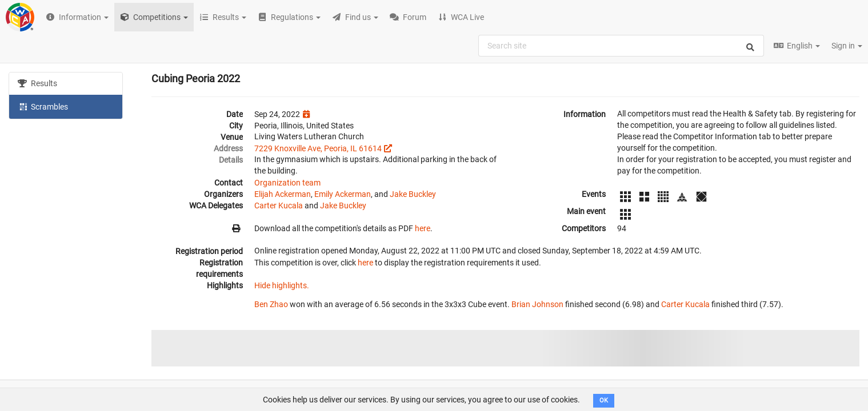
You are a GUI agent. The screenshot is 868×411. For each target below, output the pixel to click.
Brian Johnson (537, 304)
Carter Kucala (279, 205)
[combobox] (621, 46)
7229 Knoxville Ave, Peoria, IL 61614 (318, 148)
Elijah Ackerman (283, 194)
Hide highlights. (282, 285)
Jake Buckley (413, 194)
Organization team (287, 183)
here (423, 228)
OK (604, 400)
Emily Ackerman (343, 194)
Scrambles (43, 106)
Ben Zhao (271, 304)
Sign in (847, 46)
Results (37, 83)
